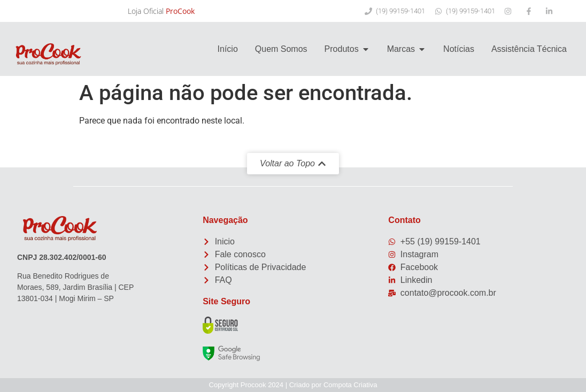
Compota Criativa (350, 385)
